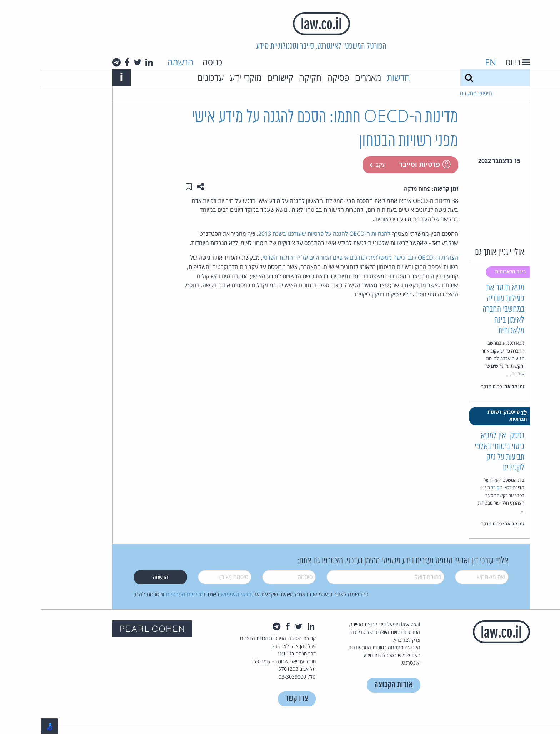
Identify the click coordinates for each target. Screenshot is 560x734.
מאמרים (327, 77)
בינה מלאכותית (470, 271)
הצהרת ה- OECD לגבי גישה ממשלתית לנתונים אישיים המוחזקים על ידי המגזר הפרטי (319, 258)
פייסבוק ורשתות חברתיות (466, 415)
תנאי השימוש (195, 594)
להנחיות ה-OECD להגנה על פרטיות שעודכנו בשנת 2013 (283, 234)
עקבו (336, 165)
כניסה (171, 62)
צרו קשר (256, 699)
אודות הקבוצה (352, 685)
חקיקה (269, 77)
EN (449, 62)
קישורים (239, 77)
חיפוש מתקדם (435, 93)
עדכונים (170, 77)
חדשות (357, 77)
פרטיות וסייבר (383, 164)
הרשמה (139, 62)
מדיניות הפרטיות (144, 594)
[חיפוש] (428, 77)
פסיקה (297, 77)
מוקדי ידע (204, 77)
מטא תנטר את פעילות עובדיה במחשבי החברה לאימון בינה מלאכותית (462, 309)
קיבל (454, 488)
